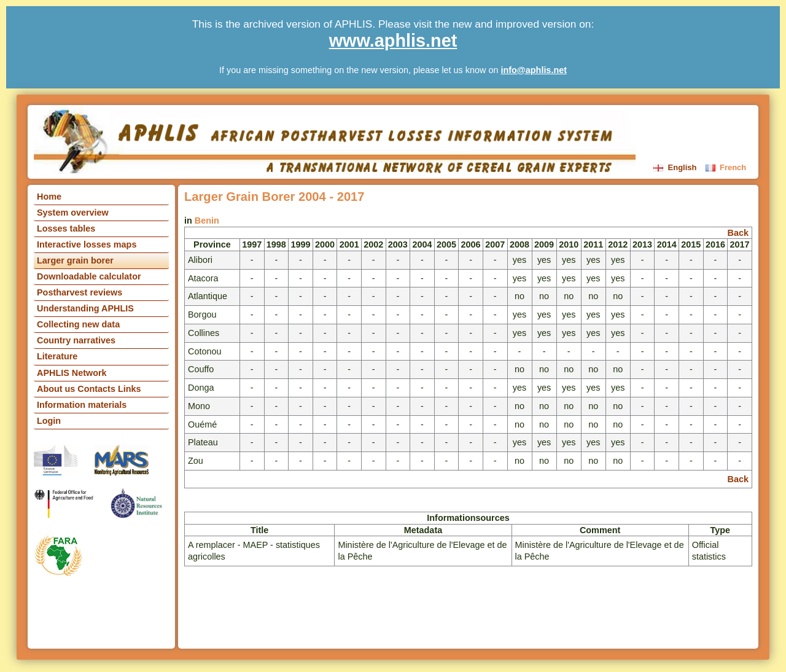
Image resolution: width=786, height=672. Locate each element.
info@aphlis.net (534, 70)
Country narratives (76, 340)
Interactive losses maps (87, 244)
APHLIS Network (72, 373)
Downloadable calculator (89, 276)
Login (49, 421)
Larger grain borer (75, 260)
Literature (57, 356)
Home (49, 197)
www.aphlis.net (393, 41)
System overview (73, 213)
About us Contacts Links (89, 389)
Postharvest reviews (80, 292)
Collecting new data (78, 324)
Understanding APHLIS (85, 308)
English (676, 167)
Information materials (82, 405)
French (726, 167)
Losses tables (66, 229)
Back (738, 233)
